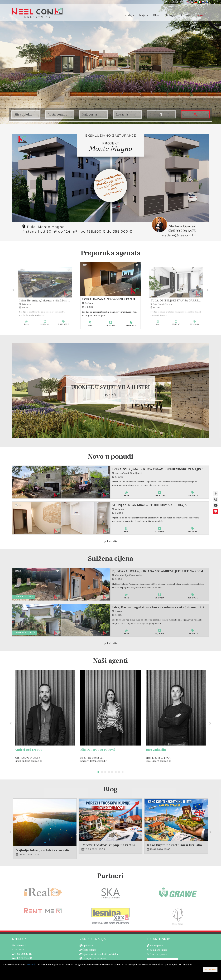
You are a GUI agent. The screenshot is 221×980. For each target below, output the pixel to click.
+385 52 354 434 (22, 958)
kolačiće (32, 965)
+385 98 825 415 (174, 2)
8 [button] (123, 772)
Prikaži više (111, 541)
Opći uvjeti (88, 946)
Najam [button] (144, 15)
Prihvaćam (210, 970)
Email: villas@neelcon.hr (93, 761)
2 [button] (102, 772)
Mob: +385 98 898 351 (92, 758)
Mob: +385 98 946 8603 (27, 758)
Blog (156, 15)
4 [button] (109, 772)
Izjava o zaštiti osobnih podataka (100, 954)
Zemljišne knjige (158, 950)
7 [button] (119, 772)
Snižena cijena (111, 559)
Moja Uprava (157, 946)
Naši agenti (111, 661)
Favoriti (201, 15)
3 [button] (105, 772)
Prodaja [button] (129, 15)
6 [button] (116, 772)
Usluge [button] (170, 15)
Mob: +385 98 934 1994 (158, 758)
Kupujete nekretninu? (94, 959)
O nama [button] (185, 15)
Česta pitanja (89, 950)
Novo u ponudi (111, 457)
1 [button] (98, 772)
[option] (110, 295)
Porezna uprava (158, 954)
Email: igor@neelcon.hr (158, 761)
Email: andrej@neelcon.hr (28, 761)
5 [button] (112, 772)
